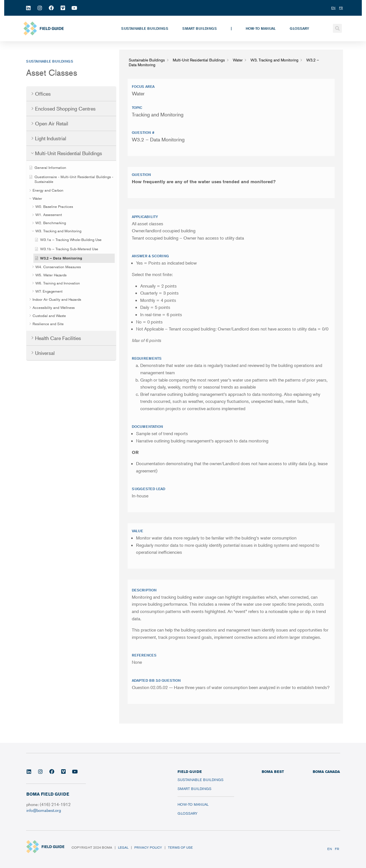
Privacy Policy (148, 847)
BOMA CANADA (326, 771)
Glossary (299, 28)
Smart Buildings (200, 28)
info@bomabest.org (44, 810)
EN (330, 849)
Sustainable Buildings (145, 28)
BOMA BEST (273, 771)
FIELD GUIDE (190, 771)
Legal (123, 847)
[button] (337, 28)
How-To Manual (261, 28)
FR (337, 849)
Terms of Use (180, 847)
